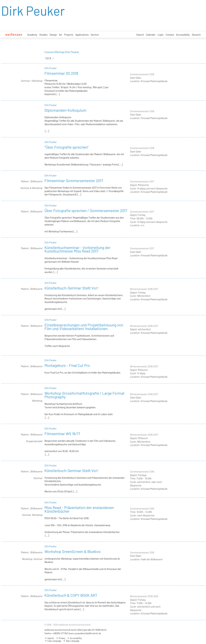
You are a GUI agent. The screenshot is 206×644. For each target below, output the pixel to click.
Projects (69, 35)
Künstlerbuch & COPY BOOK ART (71, 595)
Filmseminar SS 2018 (61, 73)
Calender (151, 35)
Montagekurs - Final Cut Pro (67, 365)
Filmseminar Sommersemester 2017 (74, 181)
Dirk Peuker (51, 68)
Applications (82, 35)
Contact (170, 35)
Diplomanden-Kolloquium (65, 110)
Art (61, 35)
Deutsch (196, 35)
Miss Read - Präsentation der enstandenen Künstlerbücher (79, 509)
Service (95, 35)
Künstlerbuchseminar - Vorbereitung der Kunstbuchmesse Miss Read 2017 (77, 249)
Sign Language (71, 641)
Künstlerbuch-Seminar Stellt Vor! (71, 288)
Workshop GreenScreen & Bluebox (73, 551)
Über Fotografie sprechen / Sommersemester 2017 (86, 211)
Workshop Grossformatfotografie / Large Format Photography (84, 395)
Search (140, 35)
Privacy (61, 638)
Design (53, 35)
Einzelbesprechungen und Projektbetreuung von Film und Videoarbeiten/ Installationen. (84, 327)
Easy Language (53, 641)
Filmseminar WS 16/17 (62, 434)
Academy (32, 35)
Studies (43, 35)
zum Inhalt (0, 0)
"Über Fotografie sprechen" (66, 147)
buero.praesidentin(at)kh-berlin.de (85, 633)
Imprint (49, 638)
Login (161, 35)
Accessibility (183, 35)
